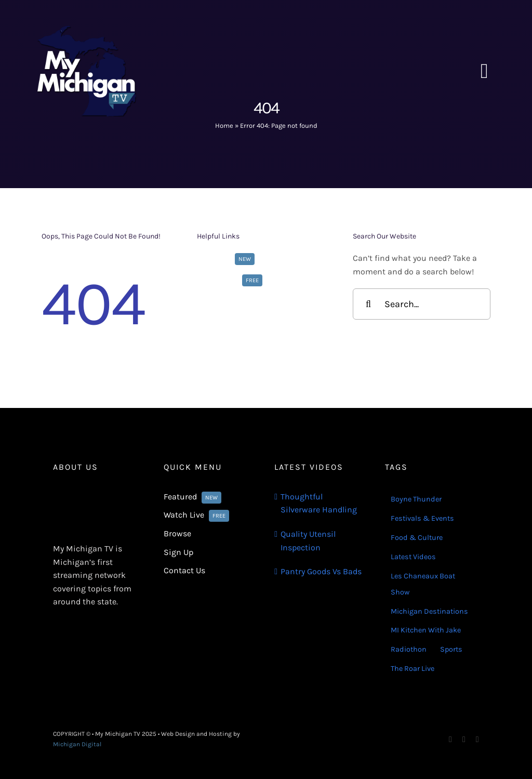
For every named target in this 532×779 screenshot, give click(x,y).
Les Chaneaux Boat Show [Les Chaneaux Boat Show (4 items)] (423, 584)
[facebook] (450, 740)
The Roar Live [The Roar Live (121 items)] (413, 669)
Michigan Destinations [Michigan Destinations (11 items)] (429, 611)
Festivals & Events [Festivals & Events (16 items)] (422, 518)
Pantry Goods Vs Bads (321, 571)
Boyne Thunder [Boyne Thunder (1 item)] (416, 499)
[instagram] (464, 740)
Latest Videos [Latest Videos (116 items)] (413, 557)
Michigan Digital (77, 744)
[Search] (368, 304)
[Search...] (422, 304)
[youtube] (477, 740)
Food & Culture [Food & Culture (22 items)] (417, 538)
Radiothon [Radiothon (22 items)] (409, 649)
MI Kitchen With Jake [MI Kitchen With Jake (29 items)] (426, 630)
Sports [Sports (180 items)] (451, 649)
